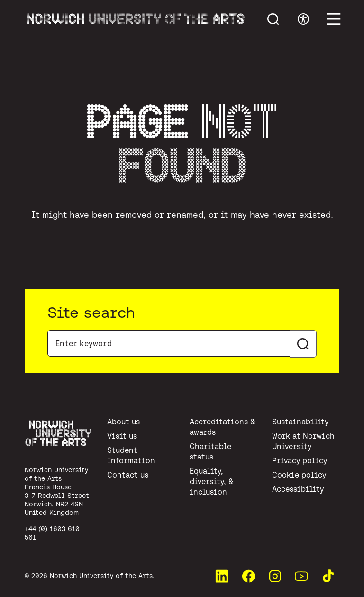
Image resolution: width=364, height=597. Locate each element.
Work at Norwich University (303, 441)
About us (123, 422)
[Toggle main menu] (334, 19)
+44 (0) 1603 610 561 (52, 533)
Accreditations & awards (223, 427)
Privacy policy (300, 460)
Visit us (122, 436)
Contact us (128, 475)
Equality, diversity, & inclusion (212, 481)
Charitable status (210, 451)
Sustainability (300, 422)
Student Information (131, 455)
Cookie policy (299, 475)
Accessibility (298, 489)
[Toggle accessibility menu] (303, 19)
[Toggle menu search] (273, 19)
